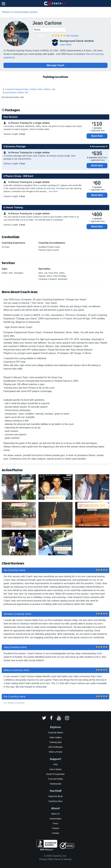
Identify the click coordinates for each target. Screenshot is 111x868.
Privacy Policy (47, 859)
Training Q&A (56, 742)
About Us (56, 814)
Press (55, 823)
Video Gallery (55, 737)
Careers (56, 828)
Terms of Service (63, 859)
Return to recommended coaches (20, 12)
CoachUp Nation (55, 733)
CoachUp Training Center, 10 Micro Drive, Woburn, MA (30, 89)
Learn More (66, 45)
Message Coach (56, 65)
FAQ (55, 764)
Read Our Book (55, 796)
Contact (55, 833)
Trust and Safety (55, 779)
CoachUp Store (55, 801)
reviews (72, 36)
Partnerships (55, 819)
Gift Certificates (55, 747)
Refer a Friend (56, 752)
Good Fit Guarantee (55, 774)
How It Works (55, 769)
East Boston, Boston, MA (17, 92)
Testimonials (55, 784)
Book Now (97, 136)
